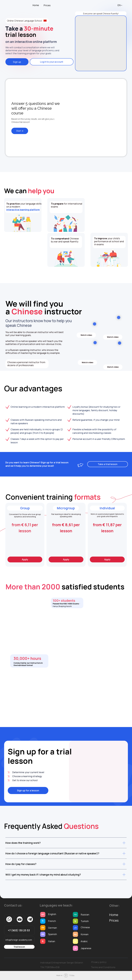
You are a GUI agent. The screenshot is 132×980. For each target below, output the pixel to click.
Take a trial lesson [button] (108, 464)
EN (119, 5)
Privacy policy (99, 962)
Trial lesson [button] (19, 947)
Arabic (84, 941)
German (52, 928)
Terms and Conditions (103, 967)
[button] (66, 540)
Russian (85, 915)
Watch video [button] (86, 335)
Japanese (86, 948)
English (52, 914)
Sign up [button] (17, 62)
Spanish (52, 934)
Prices (47, 5)
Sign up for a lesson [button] (28, 790)
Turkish (85, 921)
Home (36, 5)
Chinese (85, 927)
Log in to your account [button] (52, 62)
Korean (85, 934)
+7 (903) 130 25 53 (19, 930)
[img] (101, 43)
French (52, 921)
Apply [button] (25, 559)
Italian (52, 941)
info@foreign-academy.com (19, 940)
